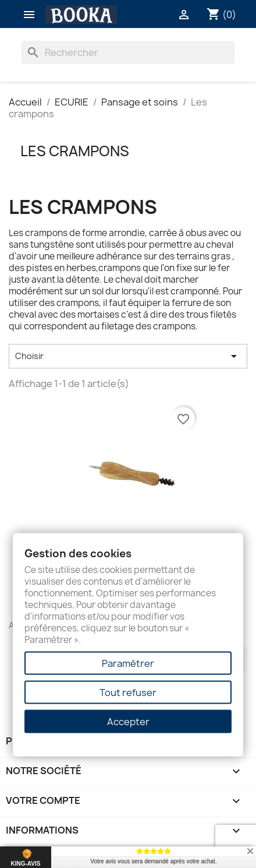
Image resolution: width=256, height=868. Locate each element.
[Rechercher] (128, 52)
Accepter (128, 722)
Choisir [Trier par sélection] (128, 356)
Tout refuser (128, 693)
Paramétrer (128, 663)
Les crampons (75, 151)
